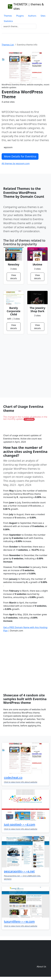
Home (18, 956)
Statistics (8, 21)
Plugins (20, 16)
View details (14, 277)
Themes (8, 16)
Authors (32, 16)
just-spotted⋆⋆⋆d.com (20, 824)
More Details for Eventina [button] (20, 156)
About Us (41, 967)
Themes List (8, 45)
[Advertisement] (26, 366)
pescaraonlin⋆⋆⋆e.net (19, 871)
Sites (43, 16)
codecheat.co (13, 777)
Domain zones (41, 961)
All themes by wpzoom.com (16, 163)
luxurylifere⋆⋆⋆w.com (19, 921)
